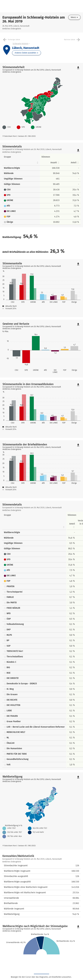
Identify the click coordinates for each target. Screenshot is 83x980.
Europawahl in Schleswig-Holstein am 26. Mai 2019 (34, 19)
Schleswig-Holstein (20, 44)
